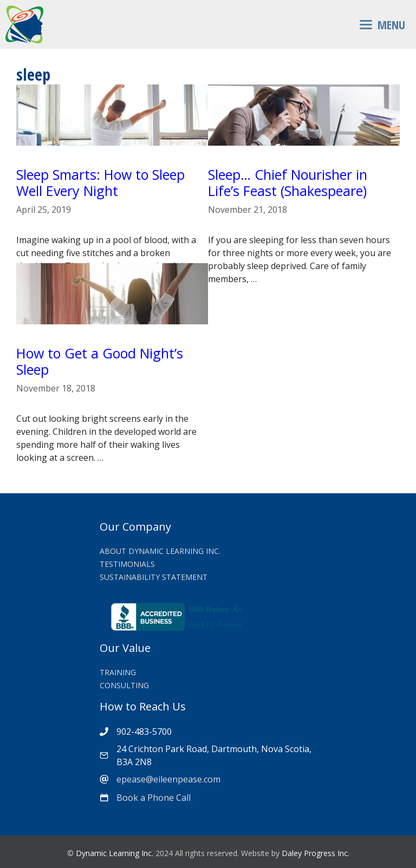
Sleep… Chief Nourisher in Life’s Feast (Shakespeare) (288, 182)
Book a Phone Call (154, 798)
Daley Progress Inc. (316, 853)
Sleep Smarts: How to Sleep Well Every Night (100, 182)
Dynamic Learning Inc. (115, 853)
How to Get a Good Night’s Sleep (100, 361)
